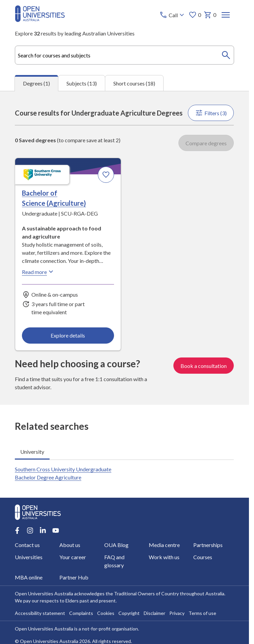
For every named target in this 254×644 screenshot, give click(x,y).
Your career (73, 557)
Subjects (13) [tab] (82, 83)
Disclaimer (154, 613)
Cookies (106, 613)
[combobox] (124, 55)
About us (70, 545)
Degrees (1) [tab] (36, 83)
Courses (203, 557)
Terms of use (202, 613)
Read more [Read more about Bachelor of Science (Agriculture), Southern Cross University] (38, 272)
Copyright (129, 613)
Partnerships (208, 545)
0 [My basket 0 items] (210, 15)
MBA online (29, 577)
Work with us (164, 557)
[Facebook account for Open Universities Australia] (17, 530)
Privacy (177, 613)
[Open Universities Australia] (40, 20)
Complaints (81, 613)
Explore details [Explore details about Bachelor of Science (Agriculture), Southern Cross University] (68, 335)
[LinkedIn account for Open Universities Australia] (43, 530)
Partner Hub (74, 577)
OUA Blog (116, 545)
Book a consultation (204, 365)
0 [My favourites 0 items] (195, 15)
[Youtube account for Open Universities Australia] (56, 530)
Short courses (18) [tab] (134, 83)
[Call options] (173, 15)
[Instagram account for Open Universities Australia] (30, 530)
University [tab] (32, 451)
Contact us (27, 545)
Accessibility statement (40, 613)
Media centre (164, 545)
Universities (29, 557)
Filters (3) (211, 113)
